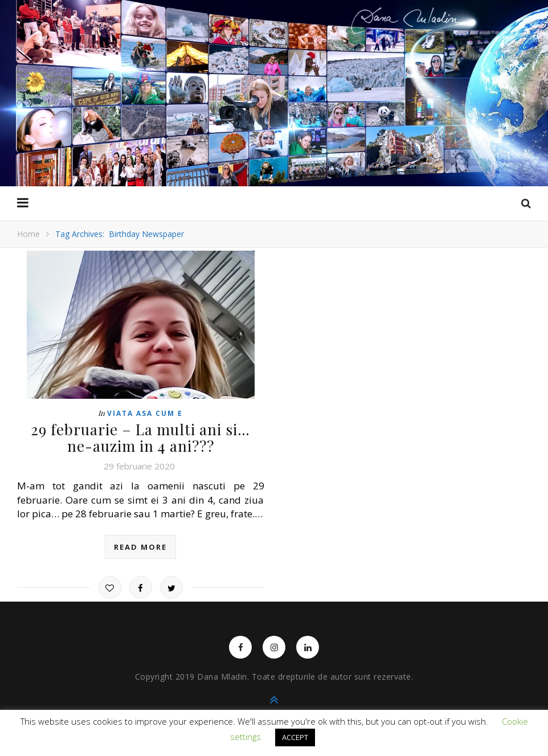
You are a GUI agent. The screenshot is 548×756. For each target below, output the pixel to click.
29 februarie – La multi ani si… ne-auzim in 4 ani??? (140, 438)
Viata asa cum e (145, 413)
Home (28, 234)
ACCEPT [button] (295, 737)
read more (140, 547)
